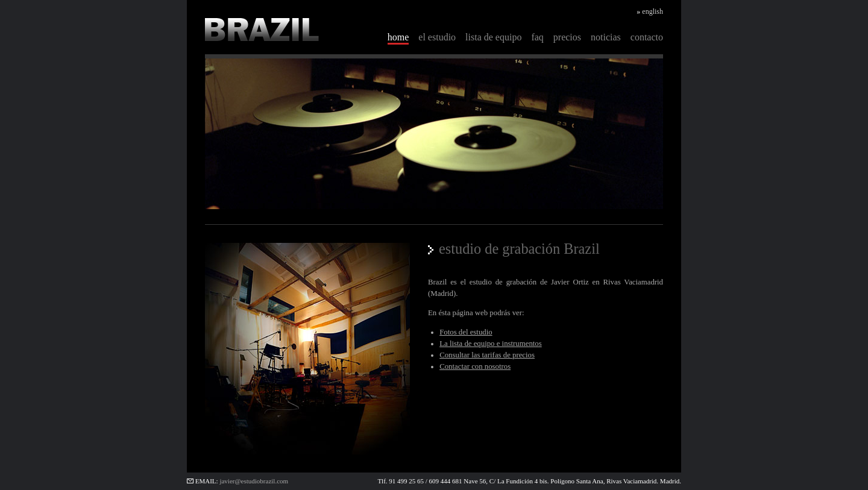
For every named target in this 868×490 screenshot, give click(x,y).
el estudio (437, 37)
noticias (606, 37)
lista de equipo (493, 37)
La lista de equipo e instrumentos (491, 344)
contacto (647, 37)
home (398, 37)
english (653, 11)
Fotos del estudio (466, 332)
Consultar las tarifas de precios (487, 355)
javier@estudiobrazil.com (254, 481)
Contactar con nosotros (475, 366)
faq (537, 37)
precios (567, 37)
